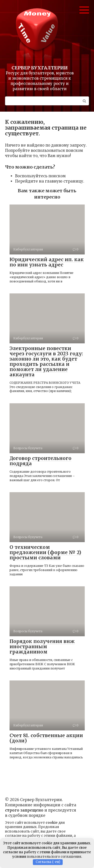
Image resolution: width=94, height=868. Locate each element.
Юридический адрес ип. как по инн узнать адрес (47, 262)
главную (54, 181)
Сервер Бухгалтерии (40, 68)
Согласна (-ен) (48, 862)
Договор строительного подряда (40, 461)
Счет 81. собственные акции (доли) (46, 738)
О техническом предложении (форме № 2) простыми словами (45, 552)
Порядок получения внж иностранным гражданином (42, 647)
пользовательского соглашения (54, 857)
